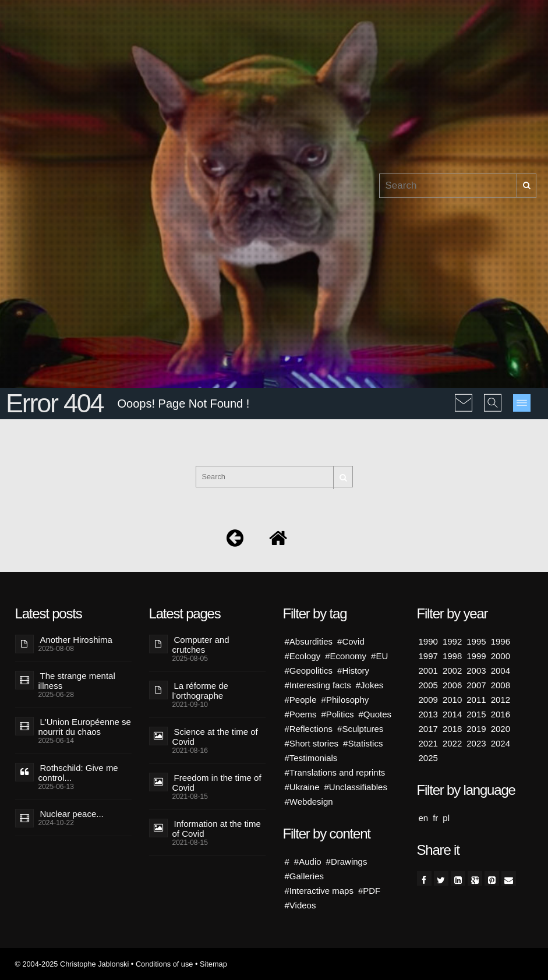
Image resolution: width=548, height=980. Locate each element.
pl (446, 818)
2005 (428, 685)
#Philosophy (345, 700)
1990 (428, 641)
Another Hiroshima (76, 640)
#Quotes (375, 714)
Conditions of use (165, 964)
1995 (476, 641)
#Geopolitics (309, 671)
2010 (452, 700)
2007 (476, 685)
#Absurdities (309, 641)
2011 (476, 700)
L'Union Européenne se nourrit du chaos (85, 727)
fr (435, 818)
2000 (501, 656)
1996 (501, 641)
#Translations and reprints (335, 772)
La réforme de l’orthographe (200, 691)
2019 (476, 729)
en (424, 818)
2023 (476, 743)
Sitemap (213, 964)
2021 (428, 743)
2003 (476, 671)
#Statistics (363, 743)
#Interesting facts (318, 685)
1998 (452, 656)
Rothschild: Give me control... (78, 773)
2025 (428, 758)
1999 (476, 656)
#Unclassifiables (356, 787)
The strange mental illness (77, 681)
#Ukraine (302, 787)
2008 (501, 685)
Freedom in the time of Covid (217, 783)
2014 (452, 714)
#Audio (308, 862)
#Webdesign (309, 802)
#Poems (301, 714)
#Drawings (347, 862)
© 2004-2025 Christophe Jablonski (72, 964)
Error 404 (54, 403)
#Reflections (309, 729)
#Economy (346, 656)
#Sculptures (360, 729)
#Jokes (370, 685)
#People (301, 700)
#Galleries (305, 876)
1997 (428, 656)
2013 (428, 714)
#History (353, 671)
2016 (501, 714)
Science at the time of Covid (215, 737)
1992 (452, 641)
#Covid (351, 641)
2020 (501, 729)
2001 (428, 671)
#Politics (338, 714)
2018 (452, 729)
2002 (452, 671)
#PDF (369, 891)
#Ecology (303, 656)
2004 (501, 671)
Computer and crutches (201, 645)
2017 (428, 729)
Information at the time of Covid (217, 829)
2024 (501, 743)
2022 (452, 743)
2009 (428, 700)
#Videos (300, 905)
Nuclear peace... (72, 814)
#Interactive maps (319, 891)
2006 (452, 685)
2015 (476, 714)
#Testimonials (311, 758)
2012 (501, 700)
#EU (379, 656)
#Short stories (312, 743)
